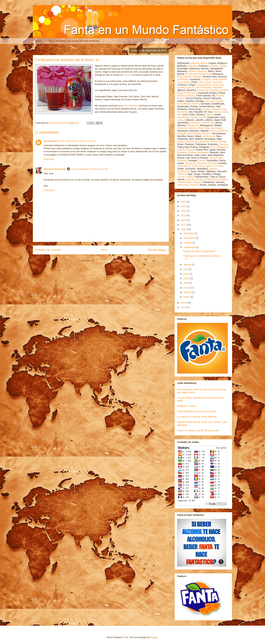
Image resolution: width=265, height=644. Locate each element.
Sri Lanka (218, 166)
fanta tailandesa (131, 106)
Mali (201, 128)
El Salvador (191, 93)
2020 (184, 211)
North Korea (192, 142)
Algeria (204, 63)
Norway (222, 142)
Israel (225, 112)
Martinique (217, 128)
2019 (184, 215)
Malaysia (182, 128)
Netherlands (209, 136)
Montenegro (194, 133)
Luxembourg (207, 123)
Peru (213, 147)
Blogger (154, 637)
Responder (49, 159)
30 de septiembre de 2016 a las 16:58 (77, 141)
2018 (184, 220)
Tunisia (181, 177)
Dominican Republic (208, 90)
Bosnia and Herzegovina (198, 74)
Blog (39, 41)
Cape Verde (183, 82)
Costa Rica (218, 85)
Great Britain (184, 104)
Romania (182, 152)
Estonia (181, 96)
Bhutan (188, 77)
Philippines (222, 147)
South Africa (184, 166)
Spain (209, 166)
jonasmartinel (51, 141)
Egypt (180, 93)
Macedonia (193, 125)
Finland (220, 96)
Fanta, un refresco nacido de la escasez (198, 430)
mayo (187, 278)
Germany (210, 101)
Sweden (213, 169)
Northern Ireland (208, 142)
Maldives (192, 128)
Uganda (190, 179)
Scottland (182, 160)
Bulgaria (197, 77)
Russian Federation (198, 152)
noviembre (189, 238)
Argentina (192, 66)
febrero (188, 292)
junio (186, 274)
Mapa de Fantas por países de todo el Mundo (74, 41)
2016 (184, 229)
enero (187, 297)
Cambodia (183, 79)
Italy (179, 114)
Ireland (217, 112)
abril (186, 283)
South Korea (198, 166)
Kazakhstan (183, 117)
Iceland (216, 109)
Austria (223, 66)
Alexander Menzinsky (55, 169)
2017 (184, 225)
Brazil (180, 77)
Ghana (219, 101)
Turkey (189, 177)
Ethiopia (191, 96)
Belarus (193, 71)
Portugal (190, 150)
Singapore (190, 163)
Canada (206, 79)
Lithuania (195, 123)
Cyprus (190, 87)
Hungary (206, 109)
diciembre (189, 233)
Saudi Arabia (216, 158)
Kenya (194, 117)
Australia (213, 66)
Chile (201, 82)
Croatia (181, 87)
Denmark (218, 87)
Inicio (104, 250)
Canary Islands (219, 79)
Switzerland (183, 171)
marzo (187, 288)
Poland (181, 150)
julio (186, 269)
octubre (188, 243)
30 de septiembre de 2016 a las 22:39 (89, 169)
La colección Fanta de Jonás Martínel (197, 417)
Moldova (223, 131)
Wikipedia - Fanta (186, 406)
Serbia (202, 160)
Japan (209, 114)
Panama (224, 144)
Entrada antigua (157, 250)
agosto (187, 264)
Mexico (214, 131)
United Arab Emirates (216, 179)
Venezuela (183, 185)
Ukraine (200, 179)
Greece (196, 104)
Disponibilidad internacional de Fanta (197, 411)
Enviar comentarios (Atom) (108, 261)
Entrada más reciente (48, 250)
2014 (184, 307)
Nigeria (181, 142)
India (223, 109)
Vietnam (194, 185)
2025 (184, 202)
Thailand (182, 174)
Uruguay (197, 182)
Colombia (217, 82)
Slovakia (202, 163)
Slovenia (212, 163)
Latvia (180, 120)
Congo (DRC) (204, 85)
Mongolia (182, 133)
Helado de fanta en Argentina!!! (199, 251)
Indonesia (182, 112)
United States (184, 182)
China (208, 82)
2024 (184, 206)
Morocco (207, 133)
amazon (127, 75)
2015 (184, 303)
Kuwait (202, 117)
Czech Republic (203, 87)
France (181, 98)
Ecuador (224, 90)
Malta (207, 128)
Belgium (202, 71)
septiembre (190, 247)
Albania (195, 63)
